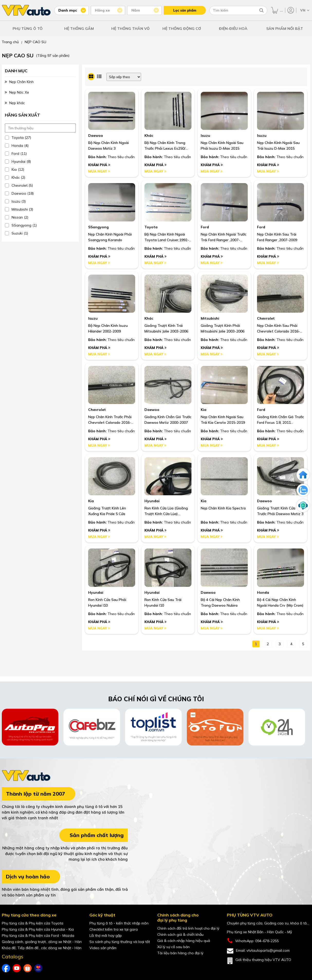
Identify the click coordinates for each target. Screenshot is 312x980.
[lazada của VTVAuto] (38, 968)
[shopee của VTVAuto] (27, 968)
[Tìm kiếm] (261, 10)
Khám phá (99, 165)
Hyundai (152, 501)
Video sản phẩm (103, 948)
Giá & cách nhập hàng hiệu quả (184, 941)
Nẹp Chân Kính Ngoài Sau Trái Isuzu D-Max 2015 (278, 146)
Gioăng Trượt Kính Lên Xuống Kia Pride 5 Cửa (107, 511)
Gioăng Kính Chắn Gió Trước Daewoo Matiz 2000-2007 (168, 420)
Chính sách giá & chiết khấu (180, 934)
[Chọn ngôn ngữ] (304, 10)
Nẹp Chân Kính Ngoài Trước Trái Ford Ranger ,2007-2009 (224, 237)
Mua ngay (99, 171)
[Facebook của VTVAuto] (6, 968)
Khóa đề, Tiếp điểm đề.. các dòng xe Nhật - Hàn (42, 948)
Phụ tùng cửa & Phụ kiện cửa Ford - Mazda (38, 936)
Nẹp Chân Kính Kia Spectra (223, 508)
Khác (149, 136)
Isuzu (205, 136)
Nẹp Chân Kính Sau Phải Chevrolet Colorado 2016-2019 (278, 329)
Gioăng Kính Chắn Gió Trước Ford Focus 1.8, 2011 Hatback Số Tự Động (281, 420)
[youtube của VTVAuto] (17, 968)
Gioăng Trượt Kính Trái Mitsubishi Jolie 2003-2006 (166, 328)
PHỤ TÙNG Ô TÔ (28, 29)
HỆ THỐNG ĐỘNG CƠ (182, 29)
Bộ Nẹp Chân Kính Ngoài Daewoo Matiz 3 (108, 146)
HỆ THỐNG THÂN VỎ (130, 29)
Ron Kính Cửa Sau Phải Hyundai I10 (107, 603)
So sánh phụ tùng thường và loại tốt (120, 942)
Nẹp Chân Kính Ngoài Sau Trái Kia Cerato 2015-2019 (223, 420)
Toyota (151, 227)
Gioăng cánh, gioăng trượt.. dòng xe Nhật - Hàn (42, 942)
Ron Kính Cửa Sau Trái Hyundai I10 (163, 603)
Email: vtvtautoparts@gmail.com (258, 951)
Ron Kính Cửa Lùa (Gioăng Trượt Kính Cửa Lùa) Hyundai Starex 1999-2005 (167, 511)
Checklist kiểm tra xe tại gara (114, 929)
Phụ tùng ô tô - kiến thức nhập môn (119, 923)
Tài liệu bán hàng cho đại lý (180, 953)
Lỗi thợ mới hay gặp (106, 936)
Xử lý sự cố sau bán (173, 947)
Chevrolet (266, 318)
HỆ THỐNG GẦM (79, 29)
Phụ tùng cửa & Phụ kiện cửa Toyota (33, 923)
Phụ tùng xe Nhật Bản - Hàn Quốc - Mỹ (259, 932)
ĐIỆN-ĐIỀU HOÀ (233, 29)
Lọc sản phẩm (185, 10)
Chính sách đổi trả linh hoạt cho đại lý (188, 928)
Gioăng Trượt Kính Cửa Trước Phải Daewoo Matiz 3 (280, 511)
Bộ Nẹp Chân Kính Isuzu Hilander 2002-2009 (108, 328)
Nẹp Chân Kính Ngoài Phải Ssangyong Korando (110, 237)
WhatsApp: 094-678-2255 (253, 941)
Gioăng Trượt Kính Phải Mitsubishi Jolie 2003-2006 (223, 328)
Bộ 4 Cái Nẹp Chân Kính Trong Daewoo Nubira (220, 603)
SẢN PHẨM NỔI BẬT (285, 29)
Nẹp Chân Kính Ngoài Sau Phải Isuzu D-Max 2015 (222, 146)
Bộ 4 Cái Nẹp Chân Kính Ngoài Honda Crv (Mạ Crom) (280, 603)
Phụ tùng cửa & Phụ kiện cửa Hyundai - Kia (38, 929)
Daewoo (96, 136)
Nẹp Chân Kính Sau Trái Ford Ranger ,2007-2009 (277, 237)
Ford (205, 227)
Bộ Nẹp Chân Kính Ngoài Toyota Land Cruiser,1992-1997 (167, 237)
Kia (204, 410)
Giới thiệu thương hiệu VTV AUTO (259, 961)
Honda (263, 592)
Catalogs (13, 957)
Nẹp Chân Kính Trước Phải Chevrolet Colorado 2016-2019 (110, 420)
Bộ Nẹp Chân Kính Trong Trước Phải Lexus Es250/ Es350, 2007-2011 (165, 146)
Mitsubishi (210, 318)
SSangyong (98, 227)
